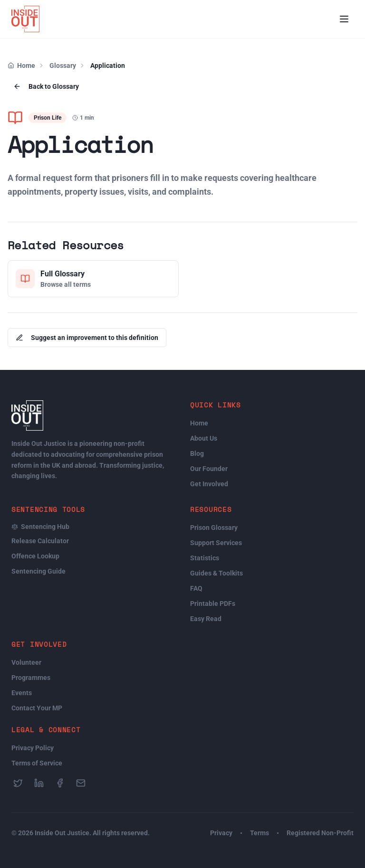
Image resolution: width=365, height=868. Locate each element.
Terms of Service (37, 763)
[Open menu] (344, 19)
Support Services (216, 543)
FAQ (196, 588)
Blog (197, 453)
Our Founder (209, 469)
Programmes (31, 678)
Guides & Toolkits (216, 573)
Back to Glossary (46, 86)
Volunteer (26, 662)
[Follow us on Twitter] (18, 783)
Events (22, 693)
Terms (259, 833)
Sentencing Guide (38, 571)
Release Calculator (40, 541)
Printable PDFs (213, 604)
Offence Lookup (35, 556)
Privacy (221, 833)
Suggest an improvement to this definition (87, 338)
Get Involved (209, 484)
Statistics (205, 558)
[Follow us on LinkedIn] (39, 783)
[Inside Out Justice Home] (25, 19)
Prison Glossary (214, 528)
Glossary (63, 66)
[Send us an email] (81, 783)
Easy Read (206, 619)
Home (26, 66)
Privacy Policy (33, 748)
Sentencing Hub (40, 527)
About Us (204, 438)
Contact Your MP (37, 708)
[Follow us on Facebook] (60, 783)
